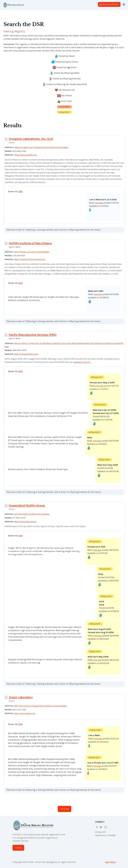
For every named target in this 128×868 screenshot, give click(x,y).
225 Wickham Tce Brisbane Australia (32, 514)
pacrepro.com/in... (82, 362)
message (99, 203)
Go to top (65, 809)
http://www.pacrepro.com (26, 354)
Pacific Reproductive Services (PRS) (33, 335)
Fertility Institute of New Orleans (30, 243)
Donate (18, 848)
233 (20, 191)
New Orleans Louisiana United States (32, 252)
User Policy (110, 862)
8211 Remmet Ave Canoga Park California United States (41, 706)
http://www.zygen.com (25, 713)
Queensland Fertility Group (27, 505)
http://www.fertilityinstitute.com (30, 259)
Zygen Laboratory (21, 697)
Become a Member (109, 4)
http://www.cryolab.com (25, 155)
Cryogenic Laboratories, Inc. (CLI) (31, 139)
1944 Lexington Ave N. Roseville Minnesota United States (41, 147)
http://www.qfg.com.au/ (25, 522)
